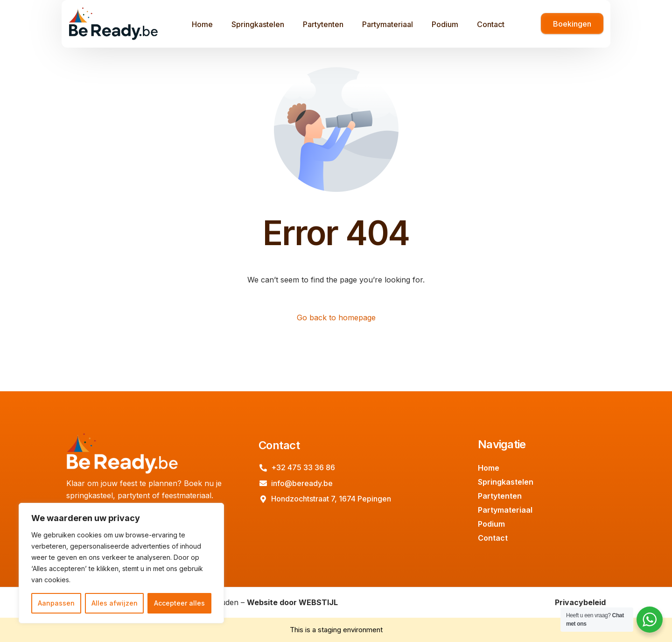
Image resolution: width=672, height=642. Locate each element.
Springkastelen (506, 482)
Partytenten (500, 496)
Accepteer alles (179, 603)
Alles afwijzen (115, 603)
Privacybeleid (580, 602)
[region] (121, 563)
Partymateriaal (505, 510)
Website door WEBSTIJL (292, 602)
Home (489, 468)
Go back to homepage (336, 317)
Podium (491, 524)
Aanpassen (56, 603)
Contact (493, 538)
